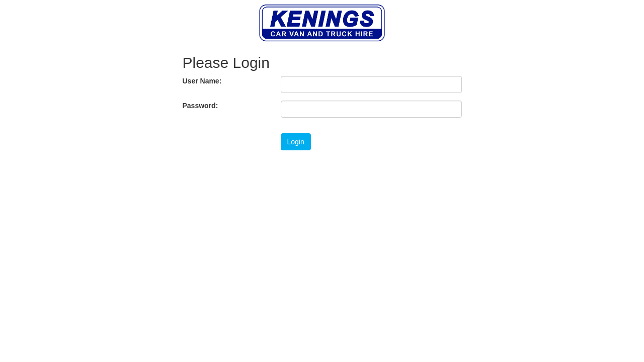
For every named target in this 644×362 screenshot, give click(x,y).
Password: (200, 106)
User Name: (202, 81)
